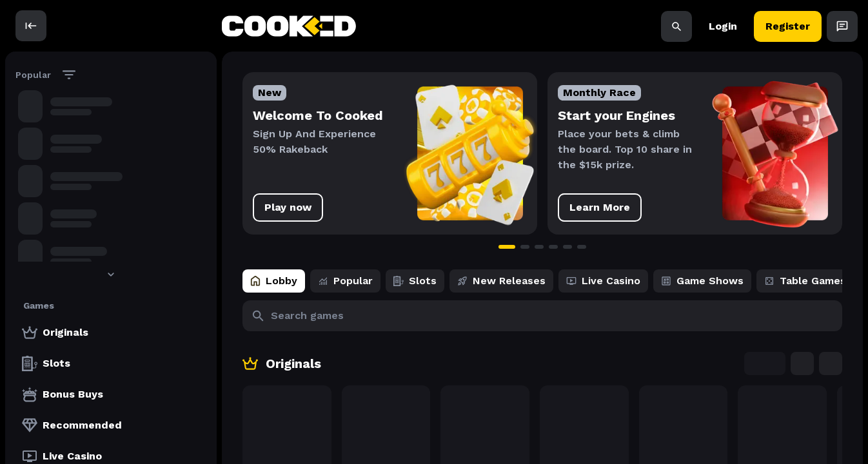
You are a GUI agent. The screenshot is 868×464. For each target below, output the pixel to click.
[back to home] (289, 26)
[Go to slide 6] (582, 247)
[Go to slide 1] (507, 247)
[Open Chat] (842, 26)
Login (723, 26)
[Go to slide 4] (553, 247)
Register (788, 26)
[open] (31, 26)
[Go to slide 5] (567, 247)
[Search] (676, 26)
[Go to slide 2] (525, 247)
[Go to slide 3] (539, 247)
